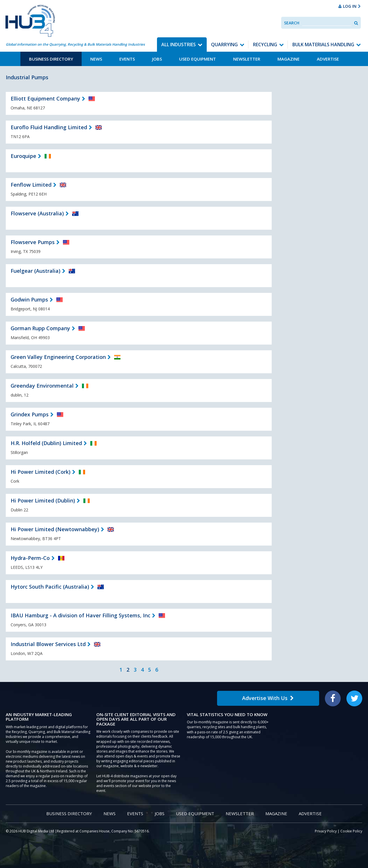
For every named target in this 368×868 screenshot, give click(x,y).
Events (127, 59)
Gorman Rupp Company (40, 328)
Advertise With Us (268, 698)
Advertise (328, 59)
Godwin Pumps (29, 299)
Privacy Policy (326, 831)
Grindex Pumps (30, 414)
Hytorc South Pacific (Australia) (50, 587)
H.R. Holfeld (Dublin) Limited (46, 443)
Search (292, 23)
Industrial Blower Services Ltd (48, 644)
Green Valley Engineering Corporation (58, 357)
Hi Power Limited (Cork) (41, 472)
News (96, 59)
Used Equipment (198, 59)
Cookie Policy (351, 831)
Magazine (289, 59)
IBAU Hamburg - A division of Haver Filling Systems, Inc (80, 615)
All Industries (179, 45)
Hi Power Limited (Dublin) (43, 500)
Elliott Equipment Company (45, 98)
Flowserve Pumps (33, 242)
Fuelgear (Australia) (36, 271)
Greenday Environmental (42, 386)
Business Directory (51, 59)
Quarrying (224, 45)
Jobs (157, 59)
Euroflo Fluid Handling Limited (49, 127)
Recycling (265, 45)
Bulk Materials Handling (323, 45)
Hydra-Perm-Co (30, 558)
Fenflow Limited (31, 185)
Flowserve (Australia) (37, 213)
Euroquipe (23, 156)
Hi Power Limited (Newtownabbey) (55, 529)
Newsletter (247, 59)
